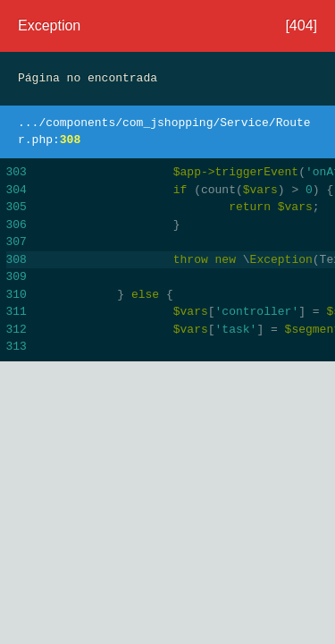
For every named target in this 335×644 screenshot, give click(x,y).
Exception (49, 25)
